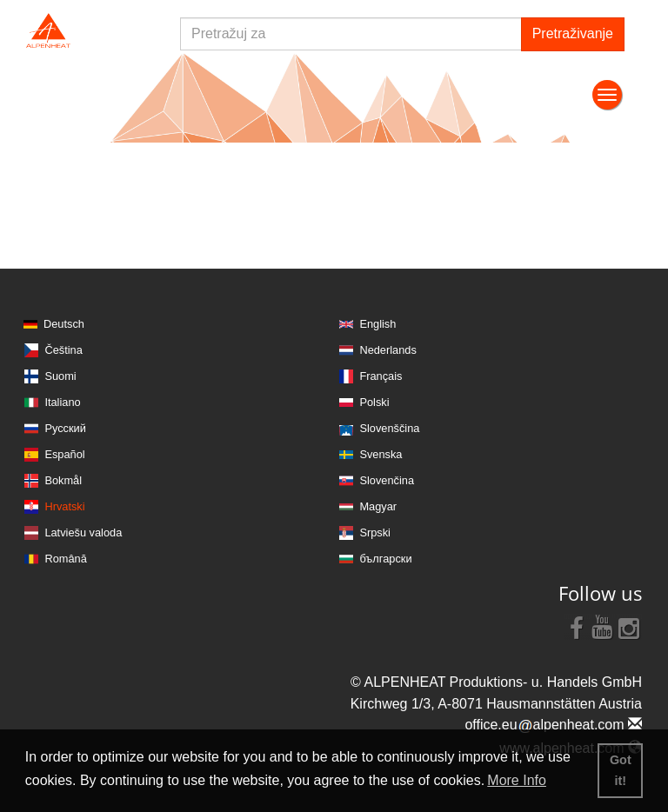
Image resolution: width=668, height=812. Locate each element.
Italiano (62, 402)
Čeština (63, 350)
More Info (517, 780)
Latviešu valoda (83, 532)
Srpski (375, 532)
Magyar (378, 506)
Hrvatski (64, 506)
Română (65, 559)
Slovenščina (389, 428)
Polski (374, 402)
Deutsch (64, 324)
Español (64, 454)
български (385, 559)
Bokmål (63, 480)
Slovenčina (387, 480)
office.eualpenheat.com (553, 725)
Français (381, 376)
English (377, 324)
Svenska (381, 454)
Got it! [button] (621, 770)
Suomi (60, 376)
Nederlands (387, 350)
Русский (65, 428)
